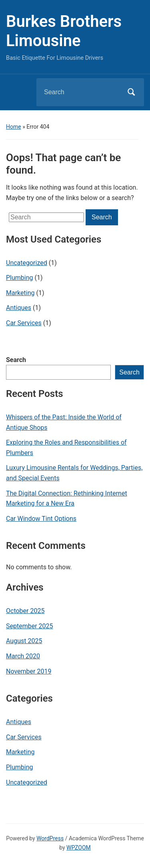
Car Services (24, 323)
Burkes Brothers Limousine (64, 31)
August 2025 (24, 641)
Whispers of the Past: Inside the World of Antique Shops (64, 422)
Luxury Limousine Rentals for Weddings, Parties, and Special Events (74, 473)
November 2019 (29, 671)
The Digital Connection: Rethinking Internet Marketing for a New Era (67, 499)
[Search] (80, 92)
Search (16, 360)
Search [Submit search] (131, 92)
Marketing (20, 293)
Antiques (19, 308)
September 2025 (30, 626)
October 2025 (25, 611)
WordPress (50, 838)
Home (14, 127)
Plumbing (20, 278)
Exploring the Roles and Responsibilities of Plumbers (66, 448)
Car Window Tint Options (41, 519)
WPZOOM (79, 848)
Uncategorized (27, 263)
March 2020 (23, 656)
